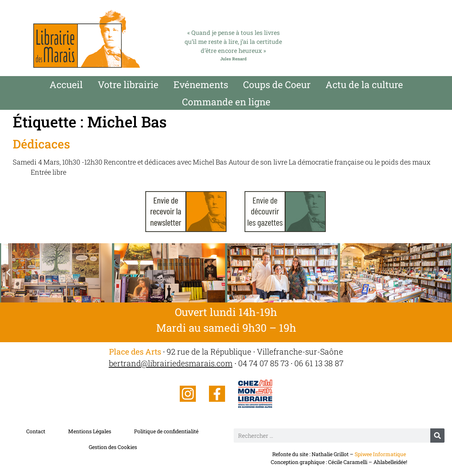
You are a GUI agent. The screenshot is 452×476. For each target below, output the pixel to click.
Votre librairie (128, 85)
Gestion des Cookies (113, 447)
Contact (36, 431)
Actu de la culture (364, 85)
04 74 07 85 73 (263, 363)
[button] (8, 272)
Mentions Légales (90, 431)
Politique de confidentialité (166, 431)
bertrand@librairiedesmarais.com (171, 363)
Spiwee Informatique (380, 454)
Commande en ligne (226, 102)
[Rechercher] (437, 436)
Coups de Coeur (277, 85)
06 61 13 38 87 (319, 363)
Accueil (66, 85)
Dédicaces (41, 144)
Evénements (201, 85)
